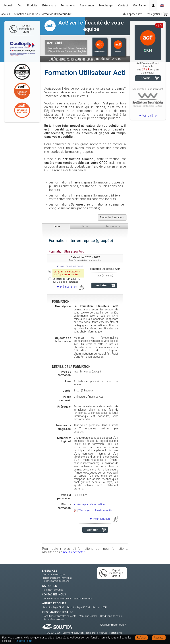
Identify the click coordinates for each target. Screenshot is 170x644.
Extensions (49, 6)
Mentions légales (88, 616)
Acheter (101, 285)
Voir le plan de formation (91, 504)
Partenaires (116, 633)
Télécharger (106, 6)
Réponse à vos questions (56, 581)
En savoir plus (24, 641)
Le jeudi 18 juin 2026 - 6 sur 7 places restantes (66, 280)
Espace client (135, 14)
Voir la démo (149, 116)
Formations (68, 6)
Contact (123, 6)
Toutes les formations (112, 217)
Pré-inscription (69, 287)
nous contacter (74, 552)
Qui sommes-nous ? (113, 625)
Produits (32, 6)
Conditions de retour (111, 616)
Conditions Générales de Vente (59, 616)
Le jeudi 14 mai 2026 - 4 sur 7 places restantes (67, 273)
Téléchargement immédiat (57, 578)
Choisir (145, 78)
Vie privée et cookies (53, 619)
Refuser (141, 638)
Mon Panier (140, 6)
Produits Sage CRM (53, 607)
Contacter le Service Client (57, 599)
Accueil (8, 6)
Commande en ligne (54, 575)
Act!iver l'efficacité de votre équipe (91, 26)
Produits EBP (100, 607)
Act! (20, 6)
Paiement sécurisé (53, 590)
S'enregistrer (153, 14)
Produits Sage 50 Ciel (78, 607)
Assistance (87, 6)
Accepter (159, 638)
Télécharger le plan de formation (96, 510)
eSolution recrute (83, 599)
